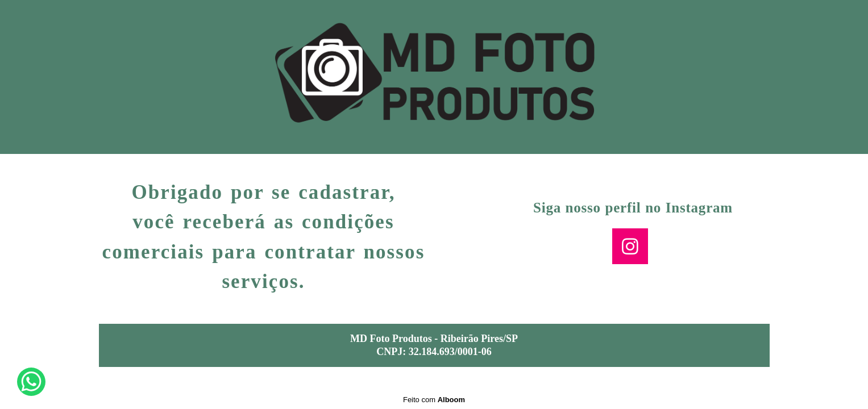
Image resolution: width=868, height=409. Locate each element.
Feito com (434, 400)
